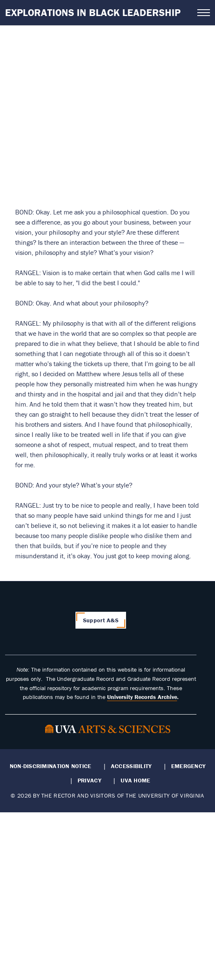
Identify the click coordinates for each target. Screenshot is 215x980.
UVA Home (135, 780)
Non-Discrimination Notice (51, 766)
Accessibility (131, 766)
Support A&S (101, 620)
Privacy (89, 780)
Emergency (188, 766)
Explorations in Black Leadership (93, 12)
